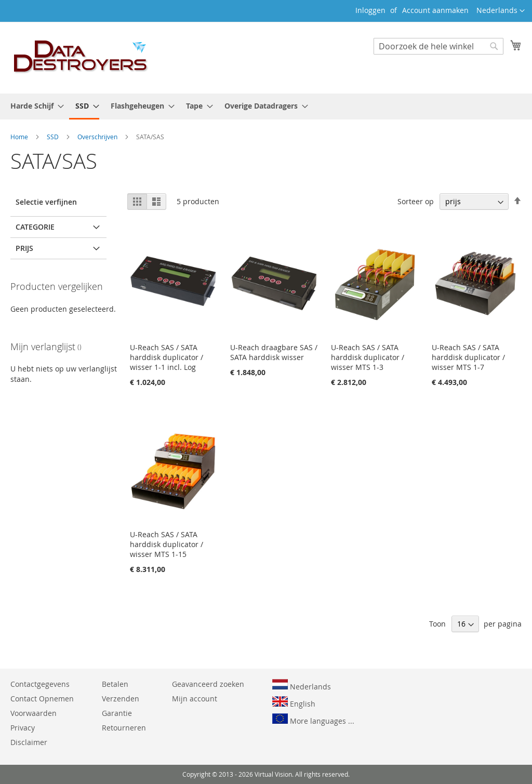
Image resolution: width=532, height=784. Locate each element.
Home (20, 137)
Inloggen (370, 10)
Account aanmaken (435, 10)
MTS (33, 248)
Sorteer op (416, 201)
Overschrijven (98, 137)
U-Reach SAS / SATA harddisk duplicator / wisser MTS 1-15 (167, 544)
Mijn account (195, 699)
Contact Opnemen (42, 699)
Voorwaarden (34, 713)
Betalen (115, 684)
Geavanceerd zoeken (208, 684)
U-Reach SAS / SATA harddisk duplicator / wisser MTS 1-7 (468, 357)
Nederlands (302, 685)
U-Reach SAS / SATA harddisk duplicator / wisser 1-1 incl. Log (167, 357)
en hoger (59, 414)
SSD (54, 137)
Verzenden (121, 699)
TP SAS (37, 264)
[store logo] (81, 57)
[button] (501, 11)
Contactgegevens (40, 684)
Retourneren (124, 728)
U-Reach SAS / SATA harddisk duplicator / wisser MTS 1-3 (368, 357)
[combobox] (438, 46)
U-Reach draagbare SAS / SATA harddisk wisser (274, 352)
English (294, 702)
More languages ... (313, 720)
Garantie (117, 713)
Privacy (23, 728)
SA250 (36, 280)
